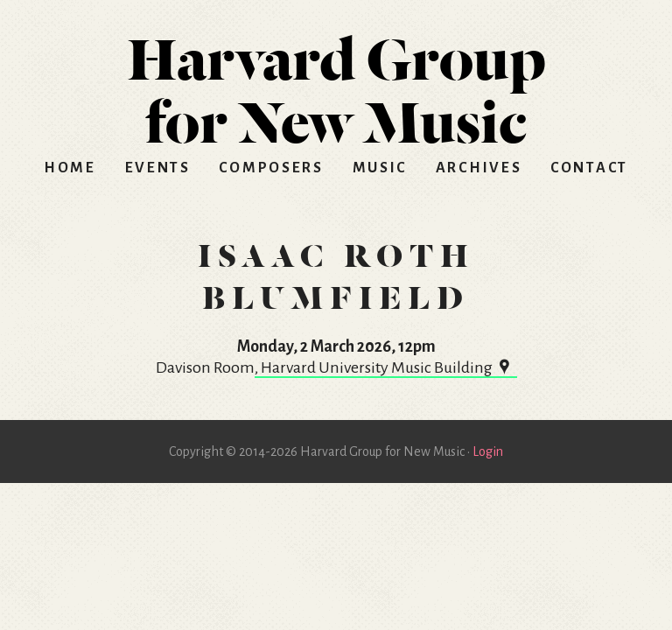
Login (488, 451)
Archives (479, 168)
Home (70, 168)
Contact (589, 168)
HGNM (336, 84)
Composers (271, 168)
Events (158, 168)
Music (380, 168)
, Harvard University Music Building (386, 367)
